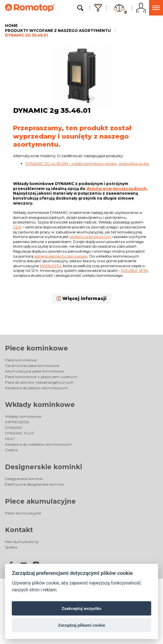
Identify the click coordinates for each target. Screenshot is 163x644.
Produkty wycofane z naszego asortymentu (58, 31)
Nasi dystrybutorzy (22, 542)
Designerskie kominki (43, 467)
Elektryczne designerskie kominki (35, 484)
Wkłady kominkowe (40, 405)
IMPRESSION (17, 422)
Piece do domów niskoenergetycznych (39, 382)
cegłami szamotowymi (90, 237)
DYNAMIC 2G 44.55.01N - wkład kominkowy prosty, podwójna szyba (87, 163)
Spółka (11, 547)
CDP (17, 227)
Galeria (11, 450)
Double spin (134, 270)
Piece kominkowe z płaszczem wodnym (41, 377)
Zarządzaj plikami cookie (82, 625)
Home (11, 26)
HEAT (10, 439)
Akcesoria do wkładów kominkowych (38, 444)
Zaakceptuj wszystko (82, 608)
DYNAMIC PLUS (19, 433)
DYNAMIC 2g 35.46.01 (26, 35)
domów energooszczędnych (116, 189)
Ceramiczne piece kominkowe (32, 366)
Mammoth (50, 266)
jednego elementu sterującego (61, 256)
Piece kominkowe (36, 348)
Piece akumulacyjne (40, 501)
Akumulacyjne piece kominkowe (34, 371)
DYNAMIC (14, 428)
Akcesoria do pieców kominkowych (36, 388)
